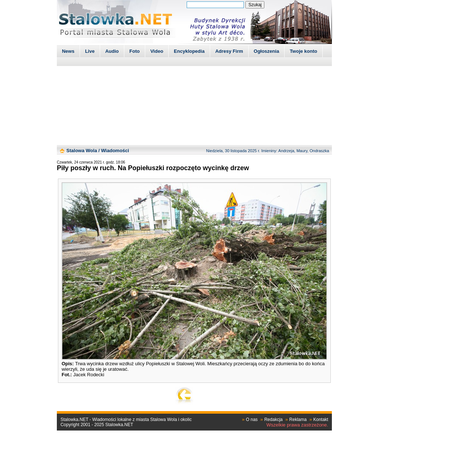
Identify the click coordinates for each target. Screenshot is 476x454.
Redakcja (274, 420)
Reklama (298, 420)
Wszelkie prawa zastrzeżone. (297, 425)
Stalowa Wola (82, 151)
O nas (252, 420)
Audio (112, 51)
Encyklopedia (189, 51)
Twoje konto (303, 51)
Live (90, 51)
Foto (135, 51)
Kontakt (321, 420)
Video (157, 51)
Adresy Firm (229, 51)
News (68, 51)
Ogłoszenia (266, 51)
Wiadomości (115, 151)
